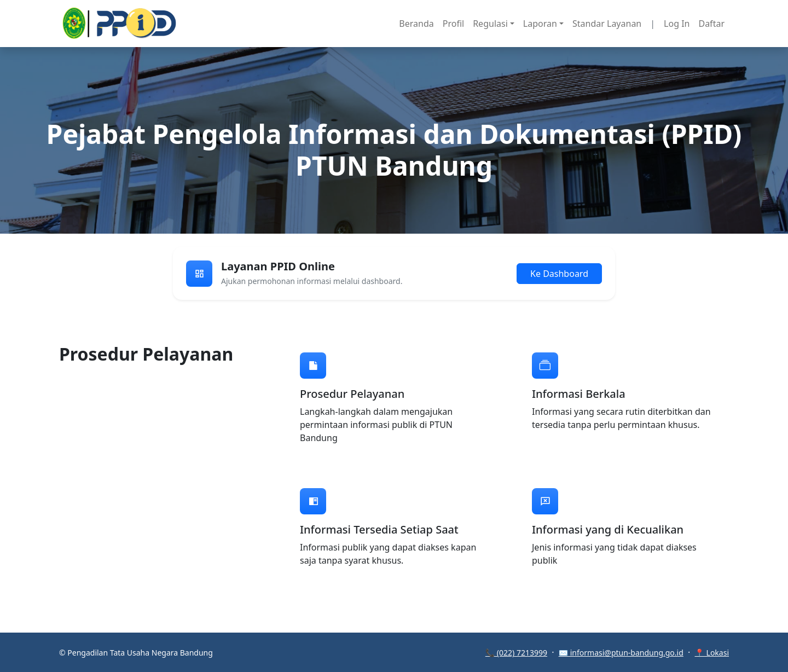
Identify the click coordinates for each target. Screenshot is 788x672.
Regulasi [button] (490, 24)
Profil (453, 24)
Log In (677, 24)
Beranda (416, 24)
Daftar (711, 24)
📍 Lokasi (712, 653)
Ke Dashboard (559, 274)
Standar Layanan (607, 24)
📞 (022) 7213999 (516, 653)
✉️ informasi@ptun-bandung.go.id (621, 653)
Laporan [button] (540, 24)
